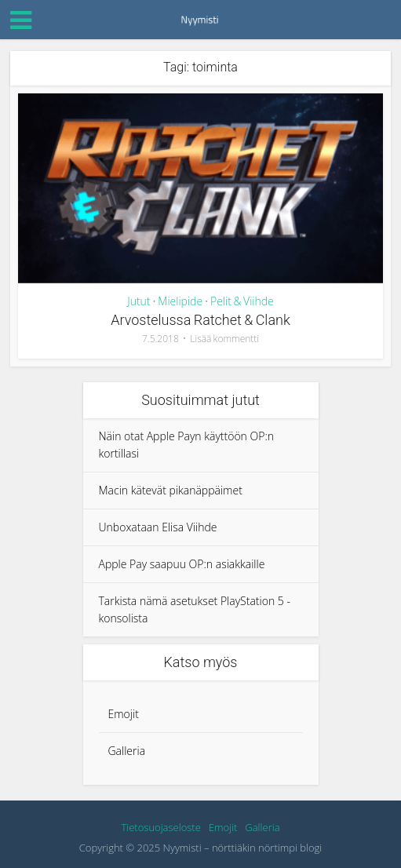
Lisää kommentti (224, 339)
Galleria (127, 751)
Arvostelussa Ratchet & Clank (200, 320)
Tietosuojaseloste (160, 827)
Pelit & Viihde (242, 301)
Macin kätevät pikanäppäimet (171, 490)
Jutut (139, 301)
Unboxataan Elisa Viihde (158, 527)
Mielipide (180, 301)
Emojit (124, 714)
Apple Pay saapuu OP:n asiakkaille (182, 564)
